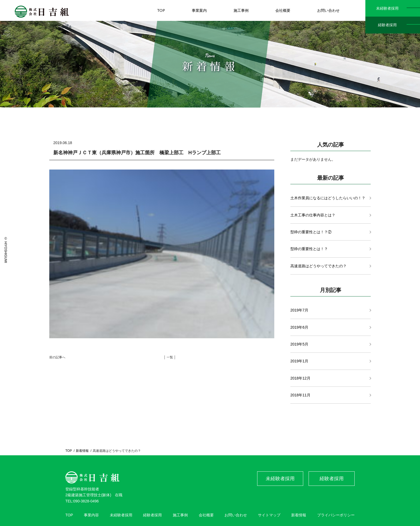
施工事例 (180, 515)
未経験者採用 (387, 8)
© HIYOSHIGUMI (6, 250)
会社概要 (206, 515)
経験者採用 (387, 25)
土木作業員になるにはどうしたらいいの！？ (328, 198)
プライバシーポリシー (336, 515)
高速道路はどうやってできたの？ (318, 266)
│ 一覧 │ (170, 357)
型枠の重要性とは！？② (311, 232)
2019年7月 (299, 310)
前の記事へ (57, 357)
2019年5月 (299, 344)
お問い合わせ (236, 515)
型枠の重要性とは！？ (309, 249)
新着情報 (82, 451)
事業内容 (91, 515)
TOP (69, 451)
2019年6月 (299, 327)
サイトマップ (269, 515)
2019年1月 (299, 361)
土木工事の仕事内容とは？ (313, 215)
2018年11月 (300, 395)
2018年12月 (300, 378)
